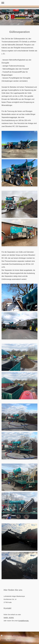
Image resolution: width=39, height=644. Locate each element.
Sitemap (16, 636)
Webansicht (34, 638)
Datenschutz (13, 638)
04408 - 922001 (9, 618)
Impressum (5, 638)
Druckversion (7, 636)
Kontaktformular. (24, 621)
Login (36, 636)
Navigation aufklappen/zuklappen (19, 3)
